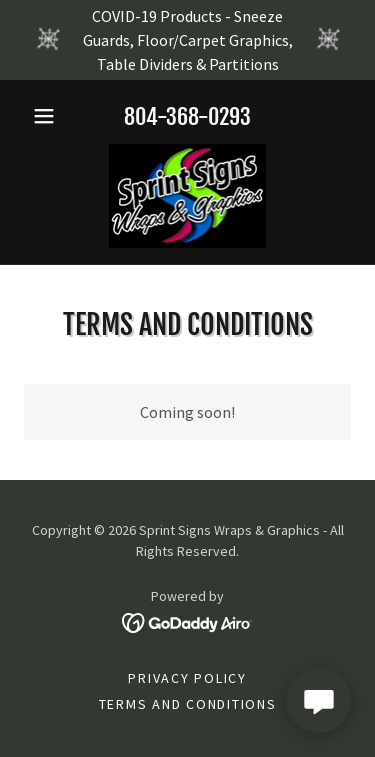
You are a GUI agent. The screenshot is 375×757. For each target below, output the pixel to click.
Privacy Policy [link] (187, 678)
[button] (48, 116)
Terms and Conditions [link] (188, 704)
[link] (188, 196)
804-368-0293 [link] (187, 116)
